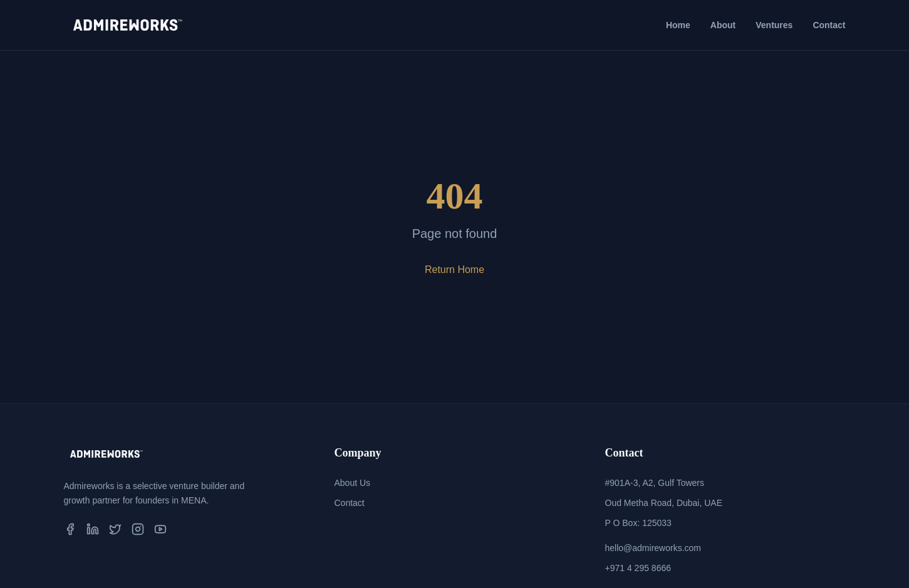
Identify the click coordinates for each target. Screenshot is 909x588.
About (723, 25)
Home (678, 25)
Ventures (774, 25)
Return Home (454, 270)
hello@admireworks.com (653, 548)
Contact (829, 25)
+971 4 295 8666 (638, 568)
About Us (353, 483)
